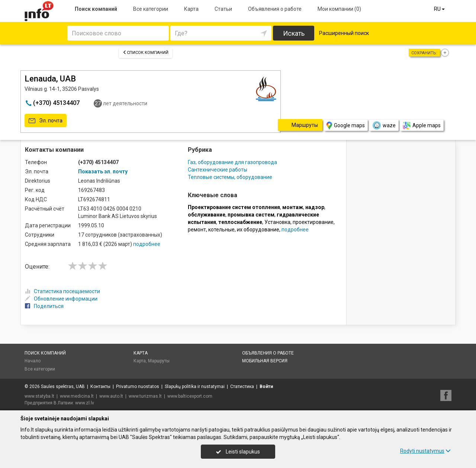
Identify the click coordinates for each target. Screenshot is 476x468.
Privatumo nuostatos (138, 387)
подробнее (147, 244)
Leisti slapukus (238, 452)
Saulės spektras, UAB (63, 387)
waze (384, 125)
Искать (294, 33)
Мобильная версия (265, 361)
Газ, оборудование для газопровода (232, 162)
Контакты (100, 387)
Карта (191, 9)
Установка (277, 222)
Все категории (151, 9)
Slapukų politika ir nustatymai (195, 387)
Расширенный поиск (344, 33)
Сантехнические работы (218, 170)
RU (440, 9)
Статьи (223, 9)
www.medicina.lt (77, 396)
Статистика (242, 387)
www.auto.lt (111, 396)
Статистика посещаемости (62, 291)
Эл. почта (46, 121)
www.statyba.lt (39, 396)
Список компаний (146, 53)
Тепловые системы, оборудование (230, 177)
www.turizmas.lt (145, 396)
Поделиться (44, 306)
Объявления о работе (275, 9)
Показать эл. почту (103, 172)
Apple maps (422, 126)
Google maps (346, 126)
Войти (266, 387)
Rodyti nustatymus (425, 451)
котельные (221, 230)
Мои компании (339, 9)
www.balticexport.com (190, 396)
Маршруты (159, 361)
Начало (33, 361)
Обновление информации (61, 299)
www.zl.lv (85, 403)
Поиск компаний (96, 9)
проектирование (313, 222)
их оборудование (258, 230)
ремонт (197, 230)
